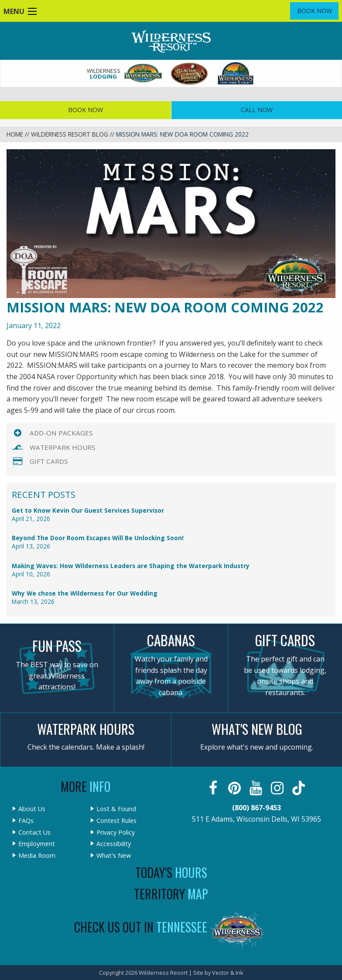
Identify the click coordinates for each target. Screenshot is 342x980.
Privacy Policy (116, 833)
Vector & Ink (228, 973)
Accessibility (114, 844)
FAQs (26, 821)
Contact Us (34, 833)
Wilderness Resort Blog (70, 134)
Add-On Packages (61, 433)
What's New (114, 856)
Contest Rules (116, 821)
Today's (171, 872)
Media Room (37, 856)
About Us (32, 809)
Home (15, 134)
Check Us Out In (141, 927)
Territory (171, 894)
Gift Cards (49, 461)
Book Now (315, 11)
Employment (37, 844)
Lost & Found (116, 809)
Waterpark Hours (63, 447)
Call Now (257, 110)
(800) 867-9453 (256, 808)
